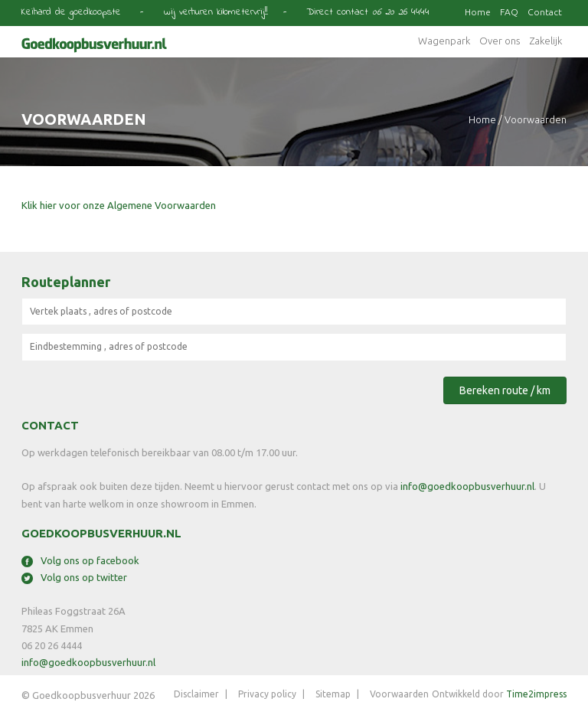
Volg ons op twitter (74, 577)
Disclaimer (196, 694)
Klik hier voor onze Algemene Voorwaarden (119, 205)
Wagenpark (444, 41)
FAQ (509, 12)
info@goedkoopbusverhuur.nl (467, 486)
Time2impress (536, 694)
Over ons (500, 41)
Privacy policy (267, 694)
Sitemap (333, 694)
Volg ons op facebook (80, 560)
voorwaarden (536, 119)
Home (478, 12)
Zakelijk (546, 41)
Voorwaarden (399, 694)
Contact (545, 12)
